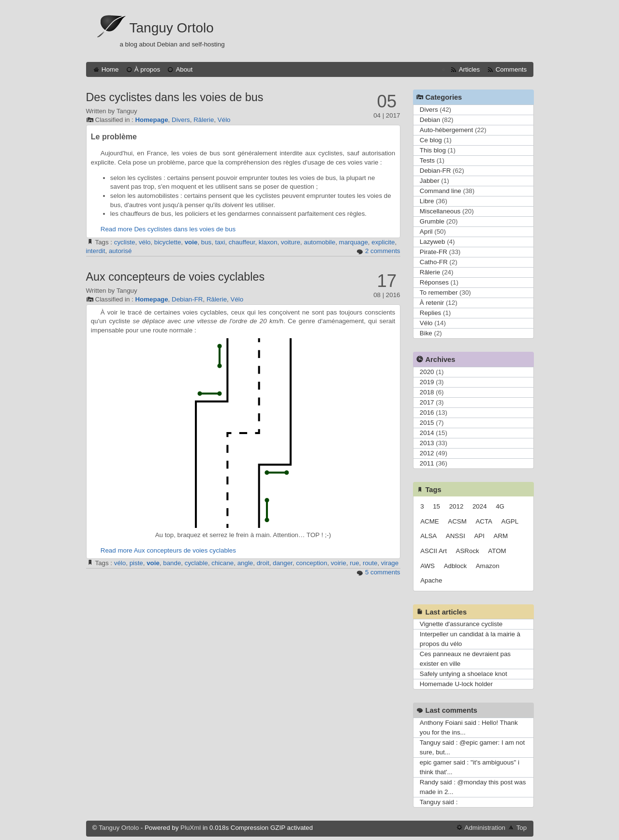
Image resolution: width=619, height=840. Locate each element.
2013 (427, 443)
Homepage (151, 120)
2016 (427, 412)
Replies (430, 313)
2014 (427, 433)
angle (245, 563)
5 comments (383, 572)
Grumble (432, 221)
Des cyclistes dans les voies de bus (175, 97)
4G (500, 506)
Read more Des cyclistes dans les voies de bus (168, 229)
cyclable (196, 563)
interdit (96, 251)
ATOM (497, 551)
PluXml (191, 828)
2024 (480, 506)
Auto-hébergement (446, 130)
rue (354, 563)
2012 (427, 453)
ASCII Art (434, 551)
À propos (147, 69)
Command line (441, 191)
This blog (433, 150)
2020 (427, 372)
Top (522, 828)
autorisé (120, 251)
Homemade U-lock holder (456, 684)
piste (136, 563)
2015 (427, 423)
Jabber (430, 181)
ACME (430, 521)
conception (311, 563)
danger (283, 563)
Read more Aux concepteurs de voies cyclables (168, 550)
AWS (427, 566)
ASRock (468, 551)
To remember (439, 292)
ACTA (484, 521)
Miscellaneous (440, 211)
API (479, 536)
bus (206, 242)
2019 (427, 382)
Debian (430, 120)
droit (263, 563)
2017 (427, 402)
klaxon (268, 242)
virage (390, 563)
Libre (427, 201)
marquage (354, 242)
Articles (470, 69)
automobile (319, 242)
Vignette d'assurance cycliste (461, 624)
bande (172, 563)
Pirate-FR (434, 252)
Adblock (455, 566)
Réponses (434, 282)
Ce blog (431, 140)
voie (191, 242)
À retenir (432, 303)
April (426, 232)
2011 (427, 463)
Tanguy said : (439, 802)
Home (110, 69)
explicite (383, 242)
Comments (511, 69)
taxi (220, 242)
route (370, 563)
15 (436, 506)
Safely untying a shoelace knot (464, 674)
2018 (427, 392)
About (184, 69)
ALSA (428, 536)
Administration (485, 828)
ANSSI (456, 536)
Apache (431, 580)
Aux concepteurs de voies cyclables (176, 277)
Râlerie (204, 120)
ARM (501, 536)
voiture (291, 242)
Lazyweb (433, 242)
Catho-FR (434, 262)
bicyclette (168, 242)
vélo (145, 242)
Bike (426, 333)
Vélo (224, 120)
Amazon (488, 566)
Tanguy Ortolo (172, 28)
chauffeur (242, 242)
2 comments (383, 251)
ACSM (457, 521)
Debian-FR (187, 299)
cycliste (125, 242)
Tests (427, 160)
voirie (339, 563)
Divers (181, 120)
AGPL (510, 521)
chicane (222, 563)
